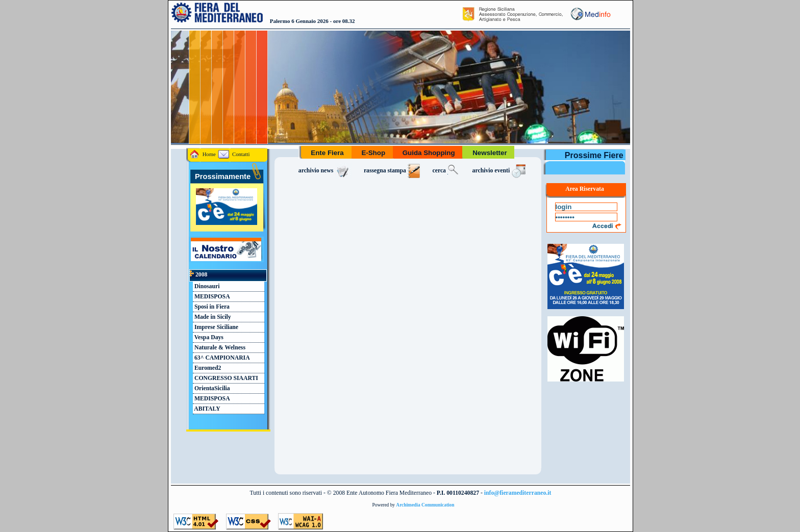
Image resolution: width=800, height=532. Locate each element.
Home (203, 154)
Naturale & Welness (219, 348)
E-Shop (373, 153)
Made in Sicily (212, 317)
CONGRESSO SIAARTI (226, 378)
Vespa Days (208, 337)
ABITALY (207, 409)
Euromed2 (207, 368)
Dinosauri (206, 286)
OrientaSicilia (211, 388)
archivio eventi (500, 171)
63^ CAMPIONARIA (221, 358)
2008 (198, 275)
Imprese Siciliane (216, 327)
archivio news (325, 171)
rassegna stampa (392, 171)
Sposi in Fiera (211, 307)
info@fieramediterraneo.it (518, 493)
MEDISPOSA (211, 297)
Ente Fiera (328, 153)
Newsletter (490, 153)
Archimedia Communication (425, 505)
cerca (446, 171)
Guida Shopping (429, 153)
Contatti (233, 154)
